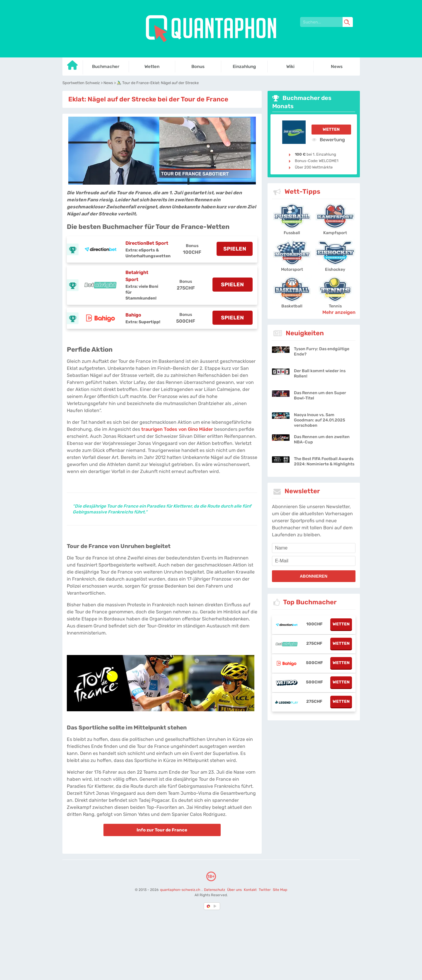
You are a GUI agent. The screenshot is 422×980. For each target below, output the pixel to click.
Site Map (280, 890)
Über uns (234, 890)
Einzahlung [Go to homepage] (244, 67)
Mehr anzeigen (339, 312)
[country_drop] (216, 906)
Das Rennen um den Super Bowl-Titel (320, 395)
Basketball (292, 306)
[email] (314, 561)
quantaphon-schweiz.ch (180, 890)
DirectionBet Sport (147, 243)
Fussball (292, 233)
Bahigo (133, 315)
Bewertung (328, 139)
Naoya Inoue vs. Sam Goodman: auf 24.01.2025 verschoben (320, 420)
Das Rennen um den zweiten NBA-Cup (322, 439)
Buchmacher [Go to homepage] (106, 67)
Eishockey (335, 269)
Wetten (331, 129)
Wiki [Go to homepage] (290, 67)
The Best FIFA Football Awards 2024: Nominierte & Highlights (324, 461)
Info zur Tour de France (162, 830)
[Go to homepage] (73, 67)
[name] (314, 548)
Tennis (335, 306)
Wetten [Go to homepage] (152, 67)
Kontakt (250, 890)
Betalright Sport (137, 276)
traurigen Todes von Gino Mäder (177, 429)
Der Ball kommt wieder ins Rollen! (320, 374)
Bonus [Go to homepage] (198, 67)
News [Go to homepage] (337, 67)
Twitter (264, 890)
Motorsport (292, 269)
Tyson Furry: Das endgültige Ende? (322, 352)
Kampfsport (335, 233)
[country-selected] (209, 906)
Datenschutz (215, 890)
